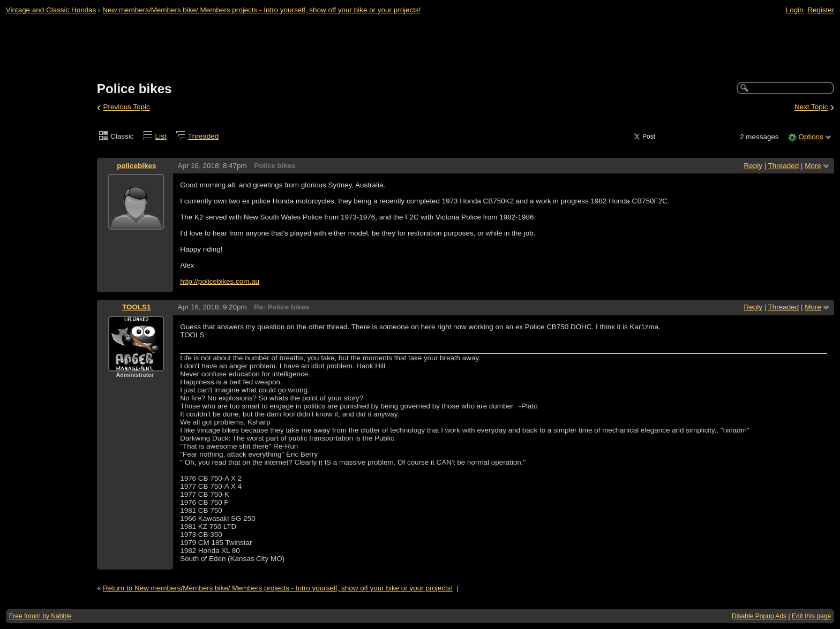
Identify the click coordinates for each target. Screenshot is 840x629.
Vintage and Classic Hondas (51, 10)
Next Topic (811, 107)
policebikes (136, 166)
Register (821, 10)
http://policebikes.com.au (220, 281)
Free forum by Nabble (40, 616)
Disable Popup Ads (759, 616)
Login (795, 10)
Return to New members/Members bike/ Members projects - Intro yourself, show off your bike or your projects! (278, 588)
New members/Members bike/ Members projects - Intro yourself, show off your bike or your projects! (261, 10)
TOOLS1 (137, 307)
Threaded (204, 136)
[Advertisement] (420, 49)
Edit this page (811, 616)
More (813, 166)
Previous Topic (127, 107)
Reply (753, 166)
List (161, 136)
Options (811, 137)
